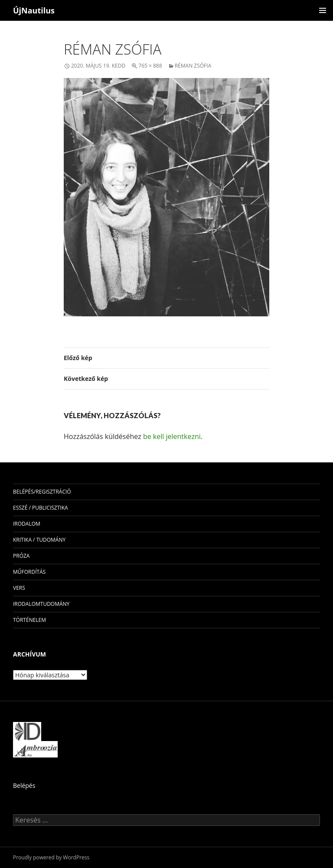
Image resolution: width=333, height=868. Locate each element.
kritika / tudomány (39, 540)
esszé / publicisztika (41, 508)
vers (19, 588)
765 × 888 (150, 66)
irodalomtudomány (41, 604)
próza (21, 556)
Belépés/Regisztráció (42, 492)
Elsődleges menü (323, 10)
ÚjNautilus (34, 10)
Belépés (24, 785)
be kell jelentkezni (172, 436)
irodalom (27, 524)
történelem (29, 620)
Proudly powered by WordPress (51, 857)
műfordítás (29, 572)
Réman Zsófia (193, 66)
